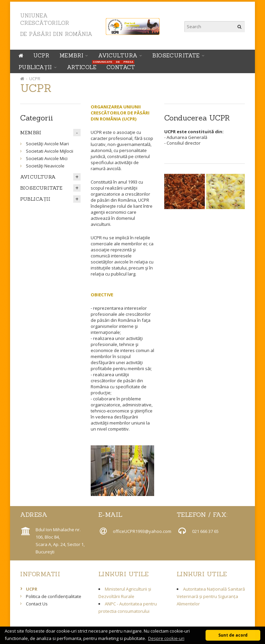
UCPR (41, 55)
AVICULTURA (118, 55)
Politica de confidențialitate (54, 596)
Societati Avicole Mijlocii (50, 151)
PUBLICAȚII (35, 67)
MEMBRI (71, 55)
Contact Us (37, 604)
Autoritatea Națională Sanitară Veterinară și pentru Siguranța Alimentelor (211, 596)
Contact (121, 67)
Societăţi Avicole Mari (47, 144)
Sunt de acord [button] (233, 635)
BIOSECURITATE (176, 55)
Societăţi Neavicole (45, 166)
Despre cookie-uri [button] (166, 638)
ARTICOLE (83, 66)
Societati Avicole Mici (47, 158)
